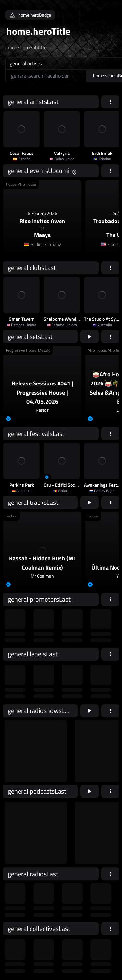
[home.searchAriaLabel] (46, 76)
